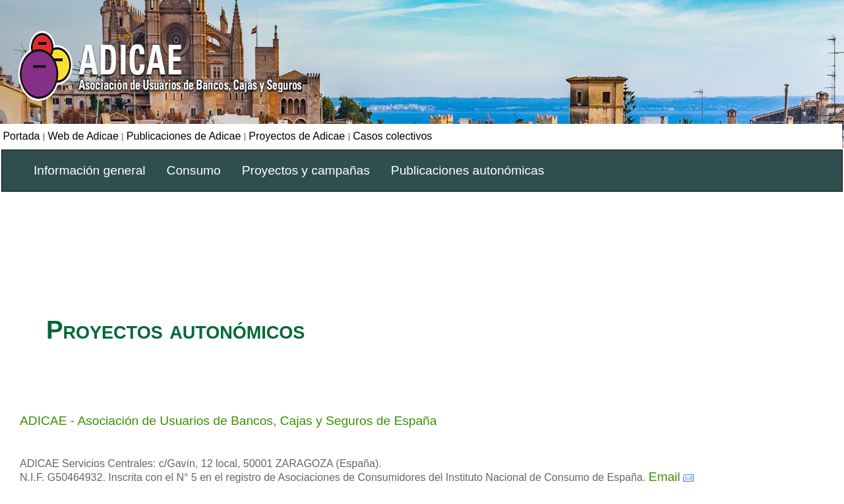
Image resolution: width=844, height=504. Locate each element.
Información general (90, 170)
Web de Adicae (82, 136)
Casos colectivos (391, 136)
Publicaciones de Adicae (182, 136)
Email (665, 477)
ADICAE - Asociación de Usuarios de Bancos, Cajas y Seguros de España (228, 421)
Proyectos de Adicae (295, 136)
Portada (20, 136)
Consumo (194, 170)
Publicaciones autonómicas (468, 170)
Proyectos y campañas (306, 170)
